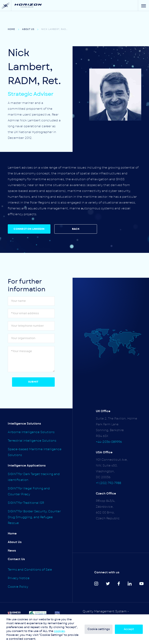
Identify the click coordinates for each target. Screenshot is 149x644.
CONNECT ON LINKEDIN (29, 229)
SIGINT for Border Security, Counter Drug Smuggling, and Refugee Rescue (34, 517)
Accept (129, 629)
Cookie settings (99, 629)
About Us (28, 29)
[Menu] (143, 6)
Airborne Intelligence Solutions (31, 432)
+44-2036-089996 (109, 442)
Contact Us (16, 559)
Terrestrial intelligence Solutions (32, 441)
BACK (76, 229)
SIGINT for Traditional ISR (26, 503)
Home (11, 29)
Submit (33, 382)
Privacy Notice (19, 578)
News (12, 551)
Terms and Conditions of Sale (30, 570)
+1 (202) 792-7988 (108, 483)
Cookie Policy (18, 587)
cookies (59, 631)
